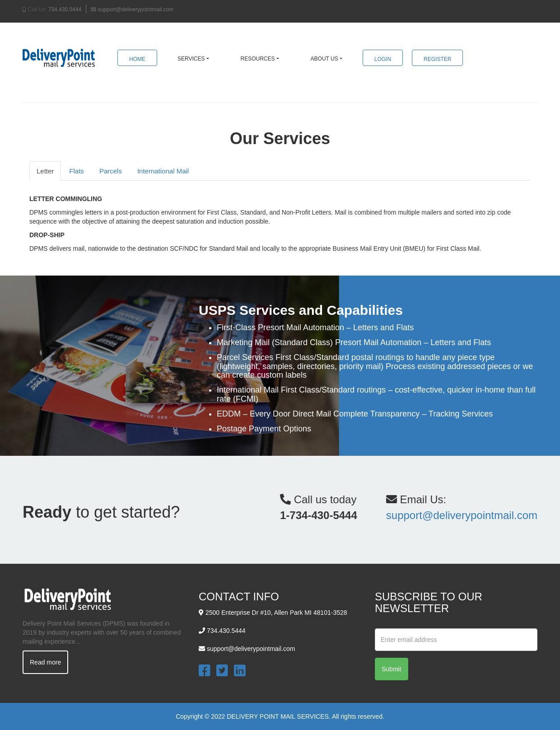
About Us (324, 59)
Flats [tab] (77, 171)
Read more (45, 662)
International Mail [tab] (163, 171)
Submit (392, 669)
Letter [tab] (45, 171)
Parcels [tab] (111, 171)
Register (437, 59)
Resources (258, 59)
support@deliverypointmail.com (135, 9)
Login (383, 59)
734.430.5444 (65, 9)
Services (191, 59)
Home (137, 59)
